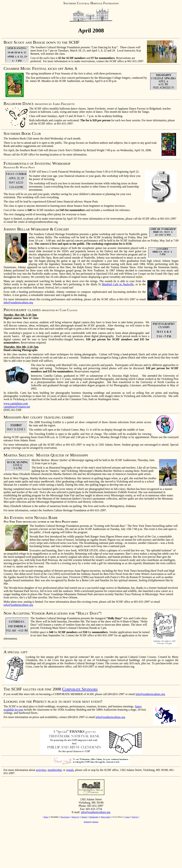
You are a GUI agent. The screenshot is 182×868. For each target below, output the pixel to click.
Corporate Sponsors (80, 689)
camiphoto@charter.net (17, 407)
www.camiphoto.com (16, 403)
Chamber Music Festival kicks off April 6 (40, 68)
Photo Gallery (106, 817)
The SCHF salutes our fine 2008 (32, 689)
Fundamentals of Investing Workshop (37, 163)
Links (127, 817)
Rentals (84, 817)
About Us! (75, 817)
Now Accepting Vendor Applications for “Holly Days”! (53, 613)
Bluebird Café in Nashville (118, 284)
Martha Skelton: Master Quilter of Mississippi (46, 455)
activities (41, 770)
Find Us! (135, 817)
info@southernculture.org (18, 302)
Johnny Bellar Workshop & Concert (36, 229)
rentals (70, 770)
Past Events (65, 817)
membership (55, 770)
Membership (94, 817)
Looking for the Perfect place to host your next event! (53, 701)
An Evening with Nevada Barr (30, 518)
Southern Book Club (22, 133)
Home (46, 817)
